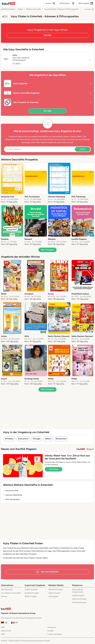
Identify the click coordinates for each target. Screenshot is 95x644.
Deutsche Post (11, 491)
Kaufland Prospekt (32, 593)
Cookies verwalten (55, 634)
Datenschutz (68, 142)
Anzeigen (89, 9)
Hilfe (3, 627)
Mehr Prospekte (48, 250)
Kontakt (51, 631)
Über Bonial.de (7, 590)
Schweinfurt (23, 439)
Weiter (83, 149)
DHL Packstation (12, 499)
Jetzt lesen (54, 469)
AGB (3, 634)
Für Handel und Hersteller (11, 593)
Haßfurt (48, 439)
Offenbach (9, 439)
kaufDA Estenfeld (8, 9)
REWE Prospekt (31, 596)
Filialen (20, 9)
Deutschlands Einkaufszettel (78, 591)
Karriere (4, 596)
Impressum (52, 627)
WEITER (47, 35)
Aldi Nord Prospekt (56, 590)
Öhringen (37, 439)
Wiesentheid (61, 439)
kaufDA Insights (78, 595)
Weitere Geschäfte (34, 9)
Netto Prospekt (54, 593)
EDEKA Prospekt (31, 590)
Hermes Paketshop (13, 495)
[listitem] (12, 183)
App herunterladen (79, 599)
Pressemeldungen (79, 602)
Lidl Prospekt (53, 596)
